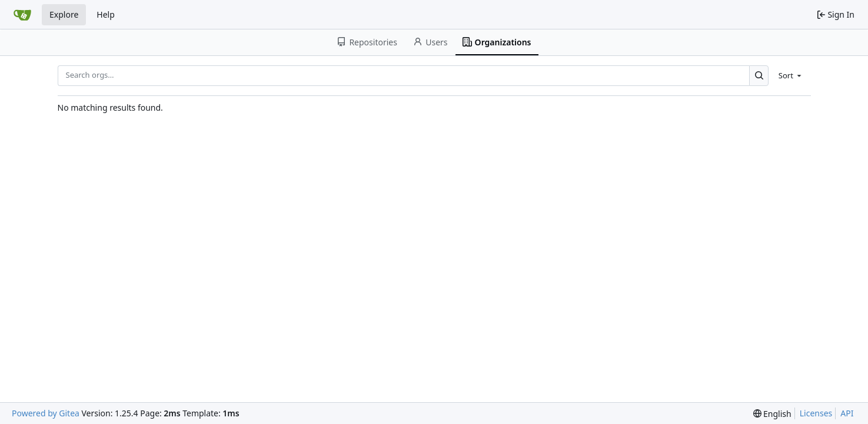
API (847, 413)
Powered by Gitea (46, 413)
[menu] (791, 75)
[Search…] (759, 76)
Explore (64, 14)
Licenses (816, 413)
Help (106, 14)
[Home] (22, 15)
